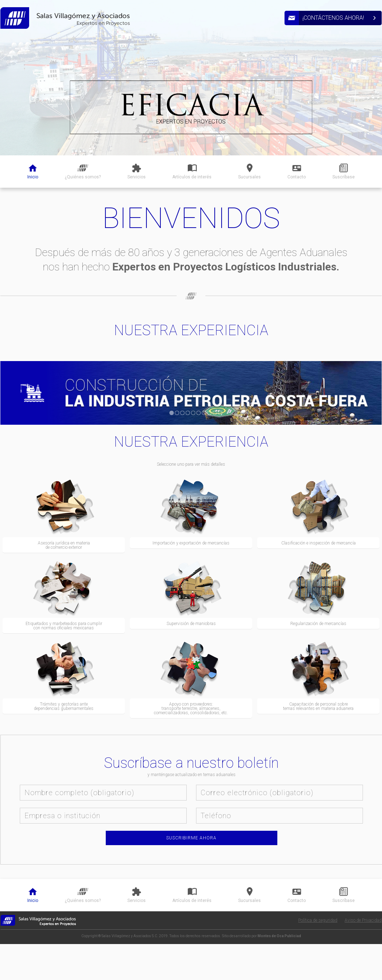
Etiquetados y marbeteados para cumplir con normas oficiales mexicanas (64, 626)
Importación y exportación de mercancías (191, 543)
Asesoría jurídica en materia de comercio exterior (64, 545)
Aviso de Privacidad (363, 920)
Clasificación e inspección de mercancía (319, 543)
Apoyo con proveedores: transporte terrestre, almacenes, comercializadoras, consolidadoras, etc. (191, 708)
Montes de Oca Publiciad (279, 936)
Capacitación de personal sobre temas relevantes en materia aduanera (318, 706)
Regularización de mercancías (318, 624)
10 (220, 413)
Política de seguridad (318, 920)
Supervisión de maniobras (191, 624)
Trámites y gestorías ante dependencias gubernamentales (64, 706)
